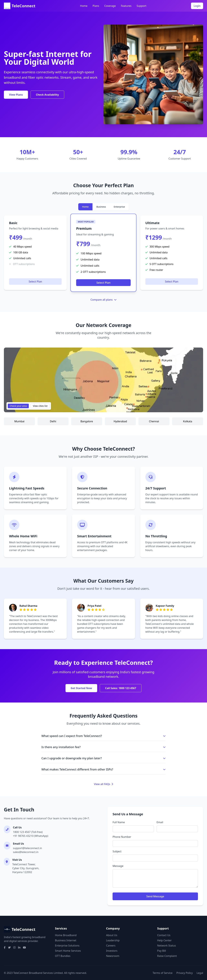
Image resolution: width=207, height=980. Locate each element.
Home (84, 6)
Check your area (18, 406)
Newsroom (113, 956)
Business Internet (66, 940)
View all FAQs (104, 784)
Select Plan (35, 282)
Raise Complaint (167, 956)
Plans (96, 6)
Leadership (113, 940)
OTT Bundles (63, 956)
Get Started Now (81, 688)
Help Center (164, 940)
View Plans (16, 95)
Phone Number (122, 837)
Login (197, 6)
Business (101, 207)
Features (126, 6)
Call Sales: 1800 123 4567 (121, 688)
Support (142, 6)
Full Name (119, 822)
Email (160, 822)
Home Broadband (66, 935)
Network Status (166, 946)
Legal (200, 973)
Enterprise (119, 207)
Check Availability (47, 95)
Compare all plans (103, 300)
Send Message (155, 896)
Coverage (110, 6)
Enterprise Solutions (67, 946)
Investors (112, 951)
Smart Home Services (68, 951)
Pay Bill (162, 951)
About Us (112, 935)
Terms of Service (163, 973)
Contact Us (164, 935)
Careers (111, 946)
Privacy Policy (185, 973)
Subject (117, 851)
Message (118, 866)
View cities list (40, 406)
